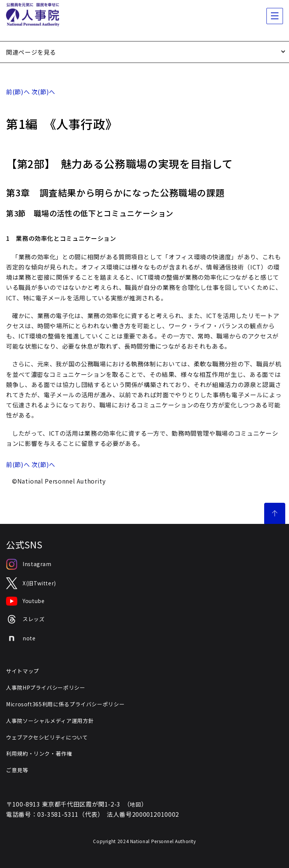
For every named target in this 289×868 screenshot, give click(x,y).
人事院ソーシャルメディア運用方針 (50, 721)
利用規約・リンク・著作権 (39, 753)
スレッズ (25, 619)
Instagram (29, 564)
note (21, 638)
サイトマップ (23, 671)
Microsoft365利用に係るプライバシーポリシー (65, 704)
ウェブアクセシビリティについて (47, 737)
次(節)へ (43, 92)
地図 (135, 804)
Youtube (25, 601)
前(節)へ (18, 92)
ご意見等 (17, 770)
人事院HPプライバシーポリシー (46, 687)
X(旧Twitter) (31, 583)
